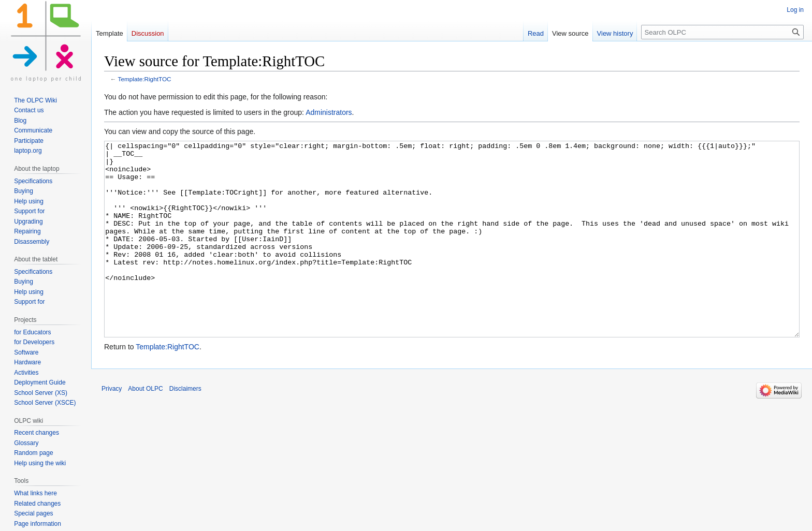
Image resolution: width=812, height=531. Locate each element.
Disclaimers (185, 427)
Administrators (329, 112)
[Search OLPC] (722, 32)
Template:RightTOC (145, 79)
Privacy (112, 427)
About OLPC (145, 427)
